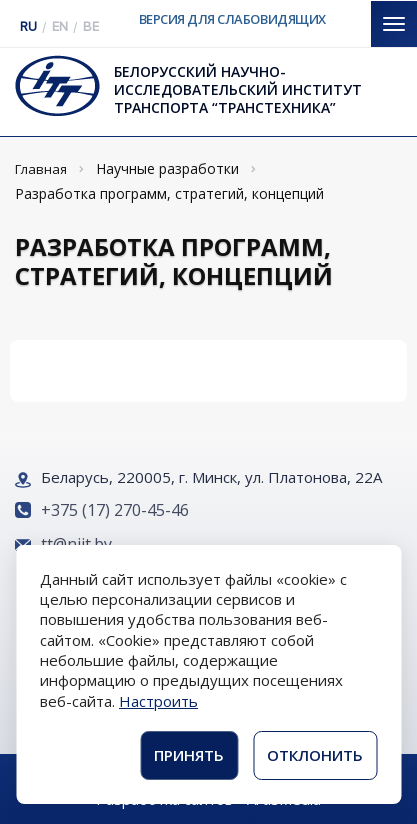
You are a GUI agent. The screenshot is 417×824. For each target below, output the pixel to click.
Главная (41, 169)
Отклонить (315, 755)
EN (60, 26)
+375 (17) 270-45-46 (115, 510)
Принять (189, 755)
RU (28, 26)
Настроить (158, 701)
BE (91, 26)
